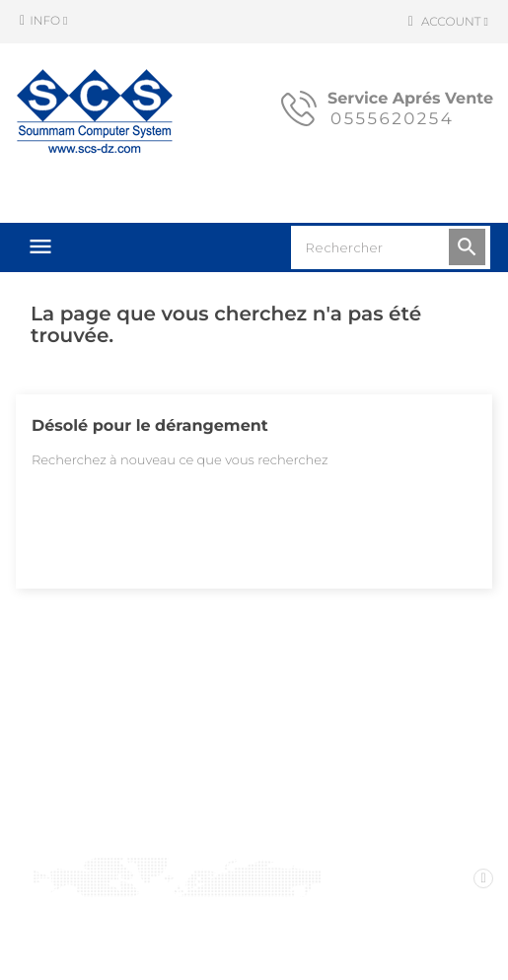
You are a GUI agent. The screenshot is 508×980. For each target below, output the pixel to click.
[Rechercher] (391, 247)
